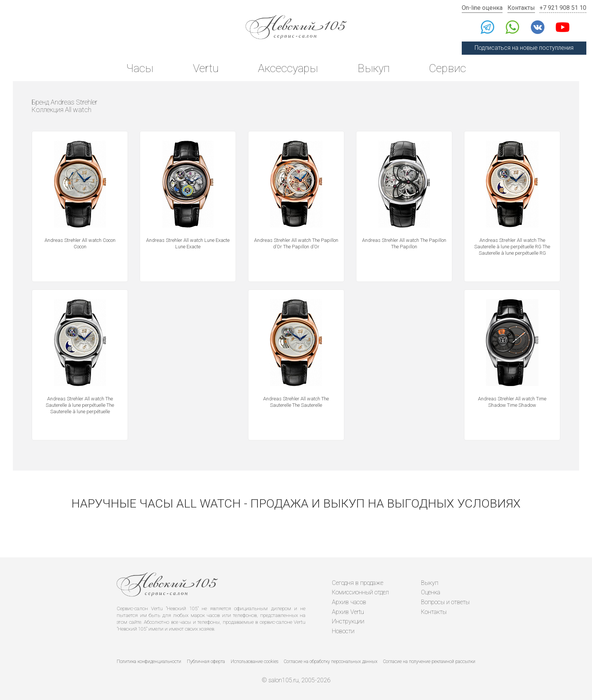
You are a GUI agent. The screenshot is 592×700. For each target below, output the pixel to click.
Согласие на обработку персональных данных (331, 662)
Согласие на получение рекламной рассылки (429, 662)
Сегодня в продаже (358, 583)
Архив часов (349, 602)
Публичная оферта (206, 662)
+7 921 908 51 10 (563, 8)
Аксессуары (288, 68)
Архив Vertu (348, 612)
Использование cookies (254, 662)
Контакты (521, 8)
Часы (140, 68)
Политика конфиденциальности (149, 662)
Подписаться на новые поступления (524, 48)
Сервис (447, 68)
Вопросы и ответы (445, 602)
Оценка (431, 592)
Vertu (206, 68)
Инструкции (348, 621)
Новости (343, 631)
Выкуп (374, 68)
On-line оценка (482, 8)
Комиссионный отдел (360, 592)
